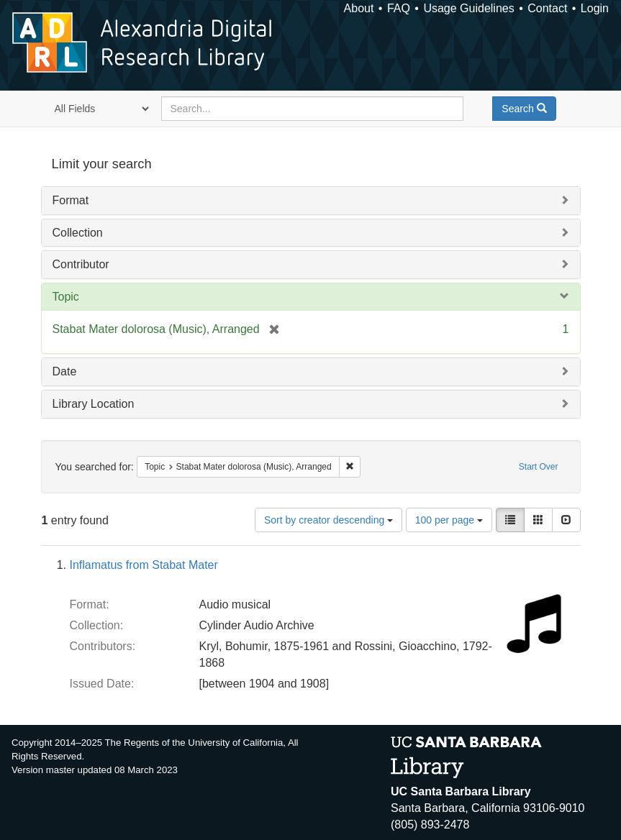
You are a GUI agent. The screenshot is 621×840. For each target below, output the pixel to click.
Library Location (94, 404)
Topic (66, 297)
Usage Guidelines (468, 8)
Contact (547, 8)
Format (71, 200)
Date (65, 371)
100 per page (449, 520)
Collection (78, 233)
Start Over (539, 467)
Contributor (81, 264)
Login (595, 8)
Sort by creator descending (328, 520)
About (359, 8)
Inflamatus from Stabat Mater (144, 565)
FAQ (399, 8)
